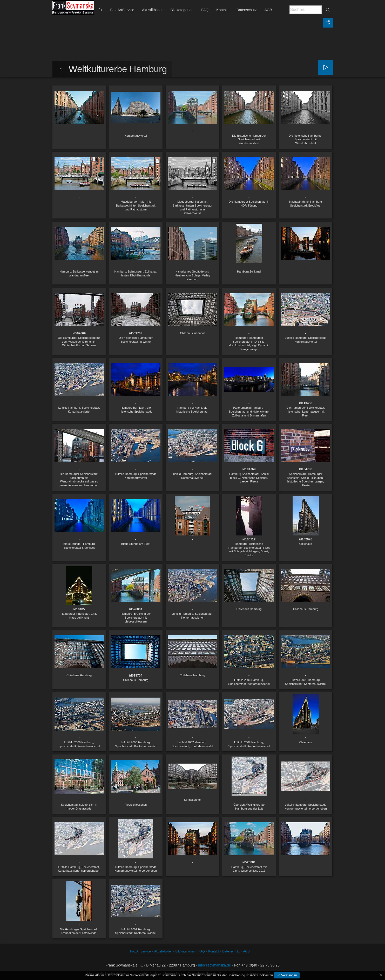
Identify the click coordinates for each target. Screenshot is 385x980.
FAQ (205, 10)
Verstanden (289, 975)
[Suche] (306, 10)
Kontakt (222, 10)
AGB (268, 10)
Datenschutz (247, 10)
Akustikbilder (152, 10)
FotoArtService (122, 10)
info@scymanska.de (214, 965)
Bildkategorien (182, 10)
